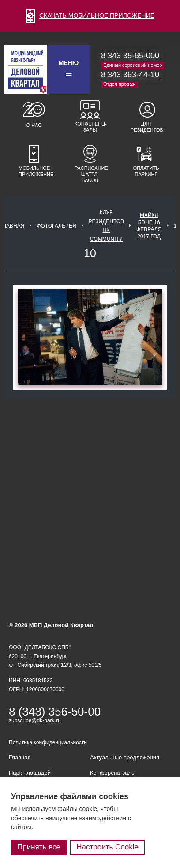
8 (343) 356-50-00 (55, 712)
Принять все (39, 847)
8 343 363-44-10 (130, 75)
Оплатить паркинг (146, 171)
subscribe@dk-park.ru (35, 720)
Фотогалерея (56, 226)
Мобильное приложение (34, 171)
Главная (12, 226)
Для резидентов (146, 127)
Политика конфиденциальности (48, 742)
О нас (34, 125)
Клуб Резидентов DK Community (107, 226)
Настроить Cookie (107, 847)
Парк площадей (30, 773)
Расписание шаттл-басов (90, 174)
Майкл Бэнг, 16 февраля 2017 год (149, 226)
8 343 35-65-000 (130, 56)
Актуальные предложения (125, 757)
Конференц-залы (90, 127)
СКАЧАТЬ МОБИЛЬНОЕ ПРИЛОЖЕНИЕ (90, 15)
